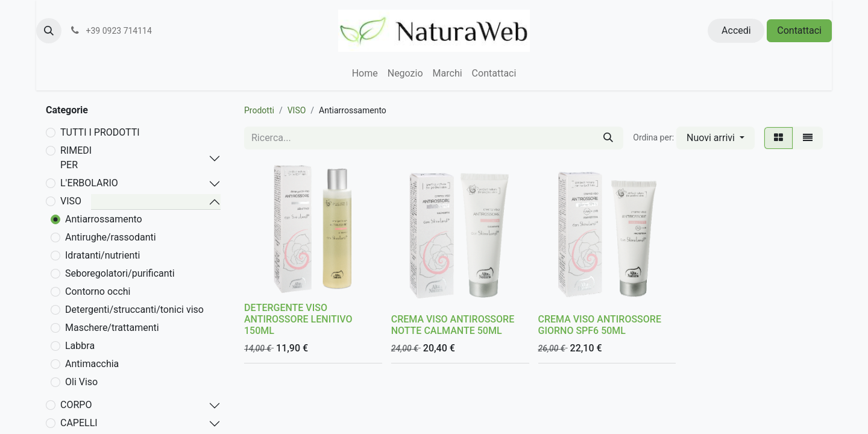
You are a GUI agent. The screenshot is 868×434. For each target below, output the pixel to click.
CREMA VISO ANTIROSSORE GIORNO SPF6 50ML (600, 325)
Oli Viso (81, 382)
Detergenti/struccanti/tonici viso (134, 310)
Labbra (80, 346)
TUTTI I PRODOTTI (100, 132)
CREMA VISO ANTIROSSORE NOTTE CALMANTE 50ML (453, 325)
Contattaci (799, 30)
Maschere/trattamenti (112, 328)
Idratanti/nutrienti (102, 255)
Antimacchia (92, 364)
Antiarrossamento (104, 219)
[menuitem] (365, 74)
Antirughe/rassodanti (111, 237)
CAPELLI (79, 423)
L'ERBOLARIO (89, 183)
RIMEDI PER (76, 158)
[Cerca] (608, 138)
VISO (71, 201)
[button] (49, 31)
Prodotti (259, 110)
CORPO (76, 405)
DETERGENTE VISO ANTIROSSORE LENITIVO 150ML (298, 319)
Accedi (736, 30)
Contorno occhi (98, 291)
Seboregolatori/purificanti (120, 273)
